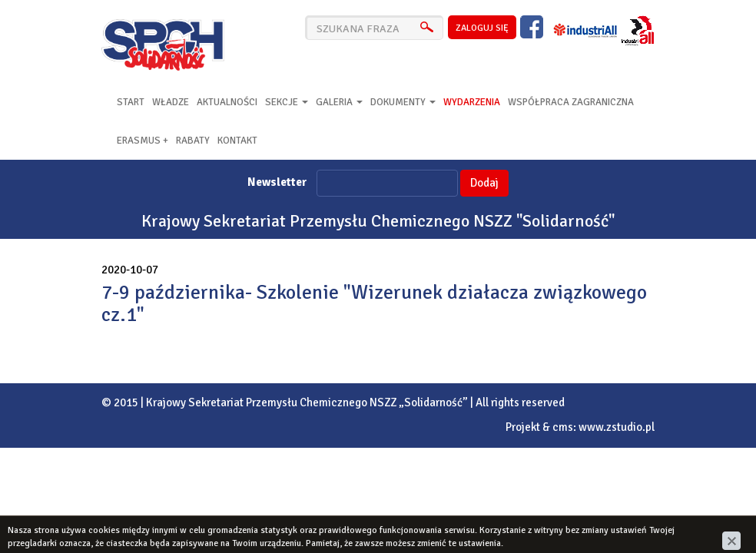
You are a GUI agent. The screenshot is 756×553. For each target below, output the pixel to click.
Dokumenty (403, 102)
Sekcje (287, 102)
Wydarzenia (472, 102)
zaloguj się (482, 28)
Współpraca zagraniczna (571, 102)
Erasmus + (143, 141)
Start (131, 102)
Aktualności (227, 102)
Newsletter (277, 182)
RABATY (193, 141)
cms (563, 427)
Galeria (339, 102)
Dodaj (484, 183)
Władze (171, 102)
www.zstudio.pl (617, 427)
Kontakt (237, 141)
